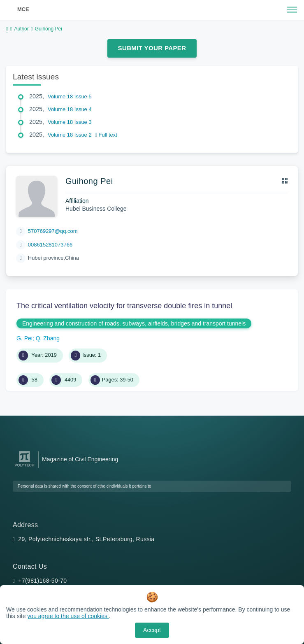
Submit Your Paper (152, 48)
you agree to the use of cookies (68, 616)
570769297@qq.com (53, 231)
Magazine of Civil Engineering (80, 459)
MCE (23, 9)
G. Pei (24, 338)
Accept (152, 630)
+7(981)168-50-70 (42, 581)
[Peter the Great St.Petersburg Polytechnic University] (24, 467)
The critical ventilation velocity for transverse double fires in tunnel (124, 306)
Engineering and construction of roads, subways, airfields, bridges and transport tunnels (134, 323)
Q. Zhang (48, 338)
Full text (106, 135)
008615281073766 (50, 245)
